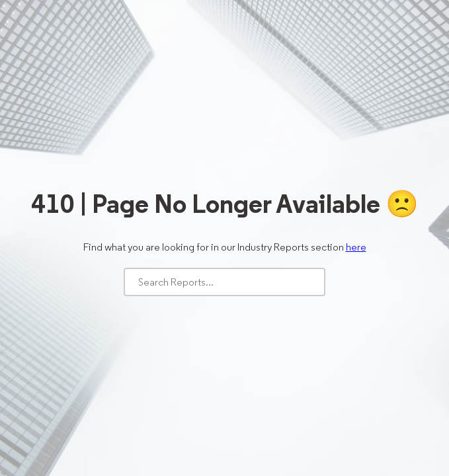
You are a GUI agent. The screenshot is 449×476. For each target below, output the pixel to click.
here (356, 247)
